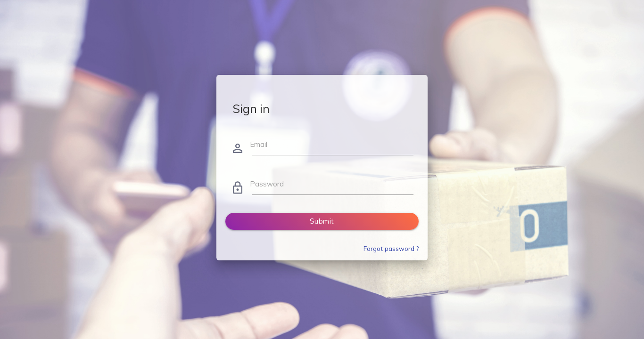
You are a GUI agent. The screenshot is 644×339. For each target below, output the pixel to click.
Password (267, 184)
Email (259, 144)
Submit (322, 221)
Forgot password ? (391, 248)
